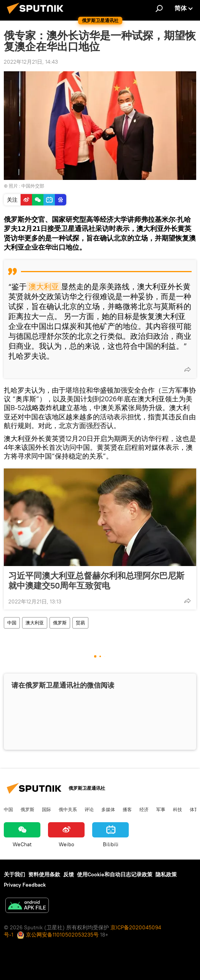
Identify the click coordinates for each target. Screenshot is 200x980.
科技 (178, 809)
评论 (89, 809)
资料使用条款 (44, 874)
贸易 (80, 623)
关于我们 (14, 874)
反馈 (69, 874)
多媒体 (108, 809)
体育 (194, 809)
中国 (12, 623)
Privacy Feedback (25, 885)
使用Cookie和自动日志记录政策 (115, 874)
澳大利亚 (44, 286)
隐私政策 (166, 874)
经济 (144, 809)
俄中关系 (68, 809)
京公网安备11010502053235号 (58, 935)
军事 (161, 809)
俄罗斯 (60, 623)
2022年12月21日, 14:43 (31, 62)
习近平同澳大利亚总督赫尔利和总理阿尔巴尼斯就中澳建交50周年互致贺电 (96, 581)
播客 (127, 809)
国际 (46, 809)
